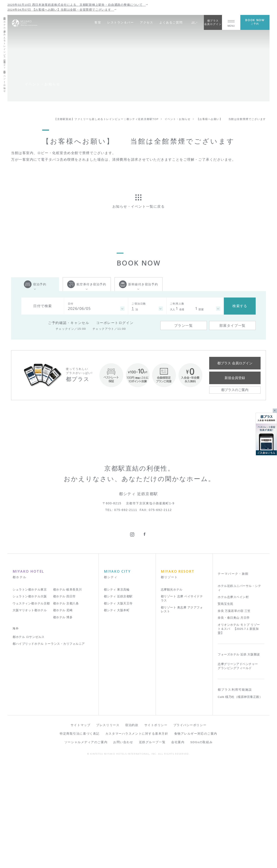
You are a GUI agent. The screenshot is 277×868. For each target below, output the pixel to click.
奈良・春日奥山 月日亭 (234, 722)
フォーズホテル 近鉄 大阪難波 (239, 759)
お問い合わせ (123, 846)
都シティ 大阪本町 (117, 714)
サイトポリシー (156, 829)
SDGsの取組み (202, 846)
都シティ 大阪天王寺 (118, 707)
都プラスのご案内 (235, 390)
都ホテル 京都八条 (66, 707)
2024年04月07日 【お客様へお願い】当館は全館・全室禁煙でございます (62, 10)
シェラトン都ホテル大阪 (30, 701)
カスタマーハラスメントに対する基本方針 (137, 838)
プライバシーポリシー (190, 829)
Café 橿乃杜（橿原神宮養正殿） (240, 801)
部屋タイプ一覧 (233, 325)
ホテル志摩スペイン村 (233, 701)
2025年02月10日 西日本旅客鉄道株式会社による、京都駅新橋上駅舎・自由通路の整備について (78, 5)
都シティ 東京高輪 (117, 694)
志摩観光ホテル (172, 694)
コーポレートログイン (115, 323)
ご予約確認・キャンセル (69, 323)
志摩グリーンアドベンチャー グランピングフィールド (238, 770)
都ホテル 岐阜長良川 (67, 694)
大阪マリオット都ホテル (30, 714)
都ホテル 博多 (63, 721)
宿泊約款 (132, 829)
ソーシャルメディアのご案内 (86, 846)
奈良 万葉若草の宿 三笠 (234, 715)
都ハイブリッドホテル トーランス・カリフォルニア (49, 748)
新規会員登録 (235, 378)
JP (195, 22)
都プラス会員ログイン (213, 22)
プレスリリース (108, 829)
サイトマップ (80, 829)
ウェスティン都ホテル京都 (31, 707)
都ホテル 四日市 (64, 701)
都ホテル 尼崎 (63, 714)
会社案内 (178, 846)
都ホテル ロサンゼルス (29, 741)
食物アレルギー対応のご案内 (196, 838)
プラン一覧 (184, 325)
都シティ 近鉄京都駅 (118, 701)
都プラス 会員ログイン (235, 363)
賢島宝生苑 (226, 708)
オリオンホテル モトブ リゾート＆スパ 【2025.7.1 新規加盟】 (239, 733)
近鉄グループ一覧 (152, 846)
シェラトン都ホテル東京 (30, 694)
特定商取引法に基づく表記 (80, 838)
